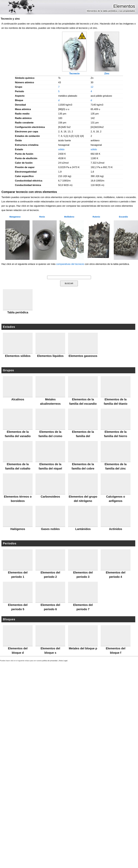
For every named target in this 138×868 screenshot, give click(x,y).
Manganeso (15, 217)
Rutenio (96, 217)
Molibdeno (69, 217)
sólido (61, 149)
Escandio (123, 217)
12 (92, 87)
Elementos (124, 6)
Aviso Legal (63, 661)
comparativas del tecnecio (70, 264)
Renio (42, 217)
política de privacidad (50, 661)
